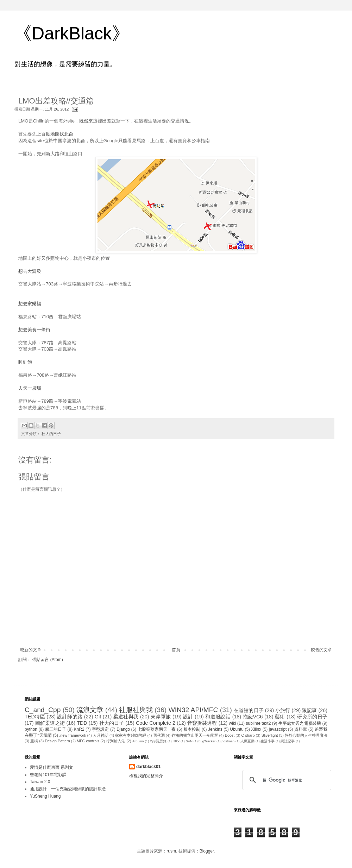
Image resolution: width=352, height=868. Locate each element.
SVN (189, 741)
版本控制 (192, 729)
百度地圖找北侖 (57, 134)
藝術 (280, 717)
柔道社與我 (126, 717)
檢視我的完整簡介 (146, 776)
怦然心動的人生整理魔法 (306, 735)
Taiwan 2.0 (40, 782)
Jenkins (215, 729)
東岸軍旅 (161, 717)
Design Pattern (57, 741)
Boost (230, 735)
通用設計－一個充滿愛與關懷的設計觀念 (68, 789)
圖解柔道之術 (50, 723)
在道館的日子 (249, 710)
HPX (176, 741)
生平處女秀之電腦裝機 (300, 723)
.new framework (73, 735)
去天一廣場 (30, 388)
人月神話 (101, 735)
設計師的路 (70, 717)
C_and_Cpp (43, 710)
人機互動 (247, 741)
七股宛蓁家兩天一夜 (157, 729)
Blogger (207, 851)
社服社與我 (136, 710)
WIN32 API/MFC (193, 710)
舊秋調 (159, 735)
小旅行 (283, 710)
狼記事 (309, 710)
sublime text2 (259, 723)
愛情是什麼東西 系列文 (52, 767)
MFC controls (88, 741)
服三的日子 (56, 729)
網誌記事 (288, 741)
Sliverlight (270, 735)
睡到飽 (25, 362)
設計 (188, 717)
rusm (171, 851)
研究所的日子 (312, 717)
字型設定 (100, 729)
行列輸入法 (116, 741)
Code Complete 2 (156, 723)
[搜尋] (286, 780)
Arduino (138, 741)
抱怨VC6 (253, 717)
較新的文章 (31, 650)
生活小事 (268, 741)
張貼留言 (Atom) (47, 660)
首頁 (176, 650)
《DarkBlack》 (72, 33)
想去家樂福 (30, 304)
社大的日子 (51, 434)
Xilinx (256, 729)
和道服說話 (218, 717)
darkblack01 (148, 767)
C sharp (248, 735)
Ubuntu (237, 729)
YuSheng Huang (45, 796)
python (31, 729)
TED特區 (35, 717)
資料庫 (301, 729)
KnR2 (79, 729)
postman (228, 741)
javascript (278, 729)
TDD (82, 723)
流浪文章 (90, 710)
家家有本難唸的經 (131, 735)
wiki (232, 723)
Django (123, 729)
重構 (34, 741)
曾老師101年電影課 (48, 775)
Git (98, 717)
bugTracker (207, 741)
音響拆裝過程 (202, 723)
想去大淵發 (30, 271)
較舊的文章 (321, 650)
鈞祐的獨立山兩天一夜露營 (195, 735)
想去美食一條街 (34, 330)
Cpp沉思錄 (158, 741)
